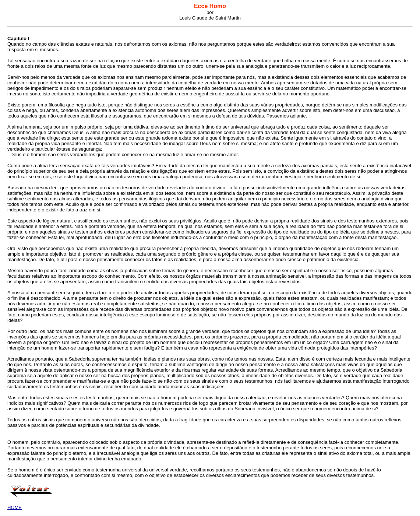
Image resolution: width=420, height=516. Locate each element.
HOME (15, 507)
